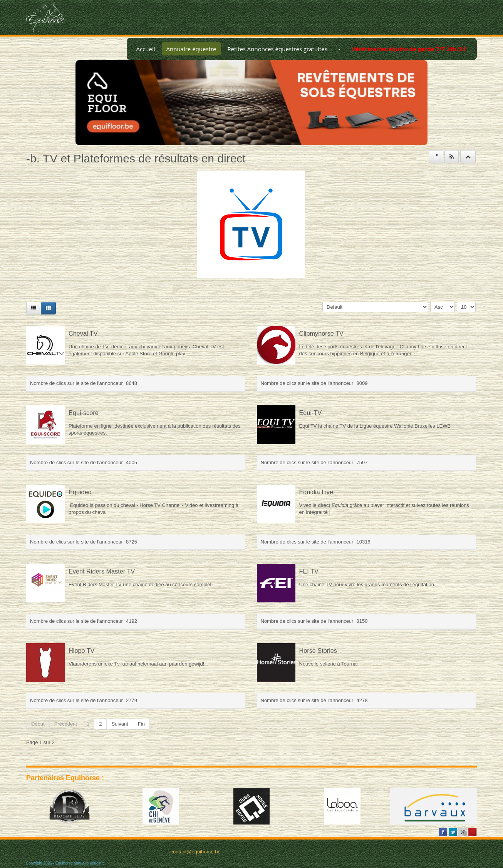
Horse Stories (318, 651)
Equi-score (84, 413)
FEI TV (309, 571)
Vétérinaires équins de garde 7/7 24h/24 (409, 49)
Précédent (66, 724)
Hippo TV (81, 651)
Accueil (145, 49)
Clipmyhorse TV (321, 333)
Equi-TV (311, 413)
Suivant (120, 724)
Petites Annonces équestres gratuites (277, 49)
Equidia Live (316, 492)
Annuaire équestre (191, 49)
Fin (141, 724)
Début (38, 724)
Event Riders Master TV (102, 571)
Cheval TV (83, 333)
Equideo (80, 492)
